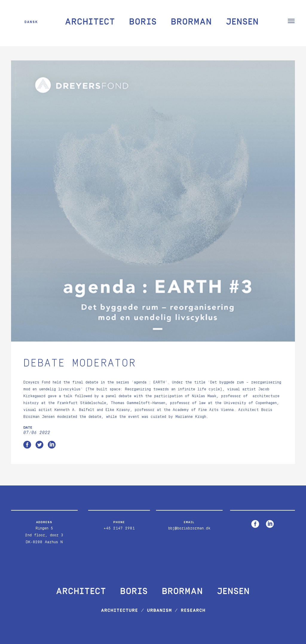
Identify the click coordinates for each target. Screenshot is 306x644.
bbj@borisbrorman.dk (189, 528)
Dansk (31, 22)
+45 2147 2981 (119, 528)
